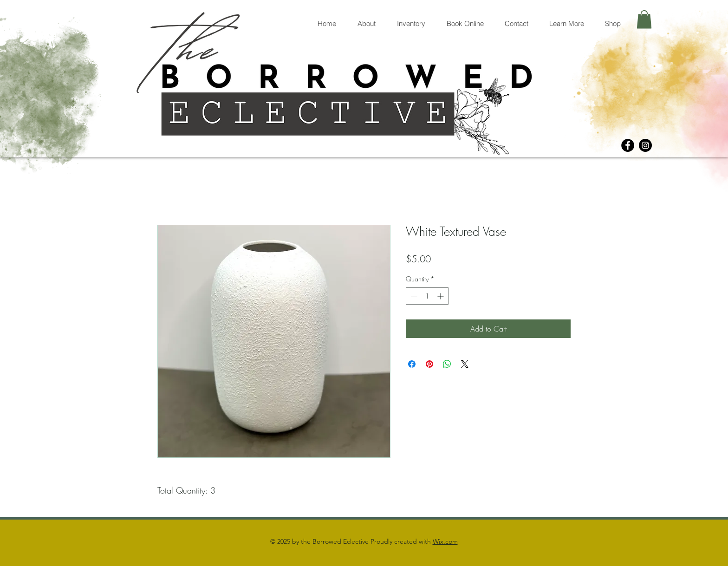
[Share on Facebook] (412, 364)
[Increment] (441, 296)
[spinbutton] (427, 296)
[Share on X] (465, 364)
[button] (644, 19)
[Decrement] (413, 296)
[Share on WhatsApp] (447, 364)
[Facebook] (628, 145)
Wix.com (445, 541)
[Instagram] (645, 145)
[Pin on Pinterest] (429, 364)
